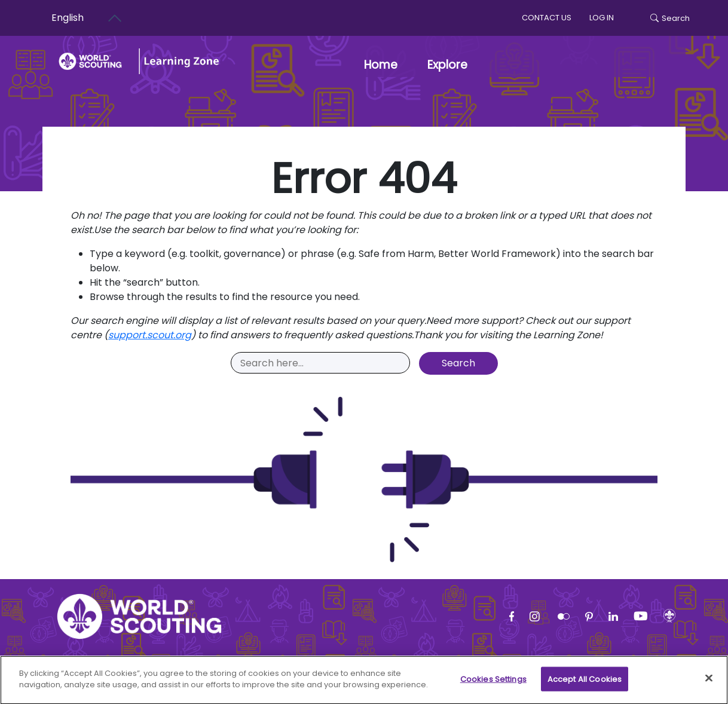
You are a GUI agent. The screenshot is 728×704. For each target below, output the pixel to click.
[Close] (709, 684)
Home (381, 65)
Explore (447, 65)
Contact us (547, 18)
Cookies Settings (493, 685)
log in (602, 18)
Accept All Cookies (585, 685)
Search (670, 18)
